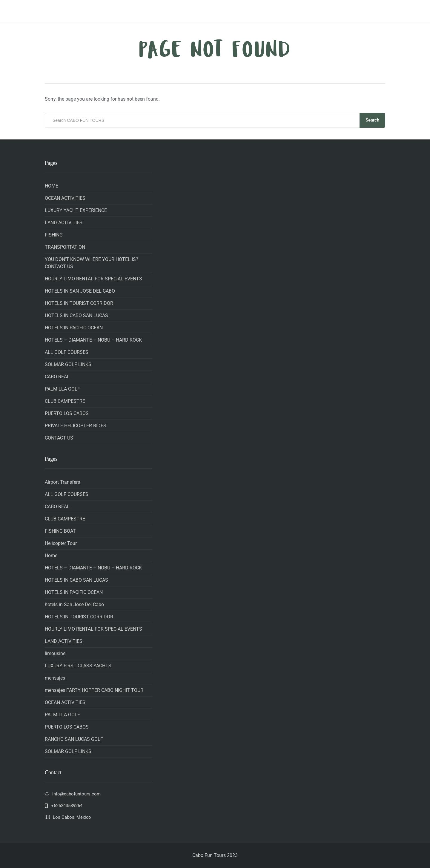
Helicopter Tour (61, 543)
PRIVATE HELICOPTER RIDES (76, 426)
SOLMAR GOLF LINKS (68, 364)
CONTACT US (59, 438)
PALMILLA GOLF (62, 389)
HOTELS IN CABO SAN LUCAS (76, 315)
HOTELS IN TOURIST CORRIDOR (79, 303)
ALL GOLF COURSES (67, 352)
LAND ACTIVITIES (64, 223)
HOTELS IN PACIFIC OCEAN (74, 328)
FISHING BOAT (60, 531)
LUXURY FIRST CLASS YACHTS (78, 666)
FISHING (54, 235)
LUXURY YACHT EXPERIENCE (76, 210)
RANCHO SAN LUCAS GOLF (74, 739)
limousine (55, 653)
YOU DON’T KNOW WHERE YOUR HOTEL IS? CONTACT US (92, 263)
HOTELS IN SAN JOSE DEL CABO (80, 291)
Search (372, 120)
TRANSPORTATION (65, 247)
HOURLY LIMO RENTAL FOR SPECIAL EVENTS (93, 279)
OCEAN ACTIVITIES (65, 198)
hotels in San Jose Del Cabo (74, 604)
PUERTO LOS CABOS (67, 413)
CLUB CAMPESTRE (65, 401)
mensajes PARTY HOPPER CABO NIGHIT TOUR (94, 690)
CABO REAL (57, 377)
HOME (52, 186)
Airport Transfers (62, 482)
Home (51, 556)
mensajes (55, 678)
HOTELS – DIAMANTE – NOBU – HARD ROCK (93, 340)
